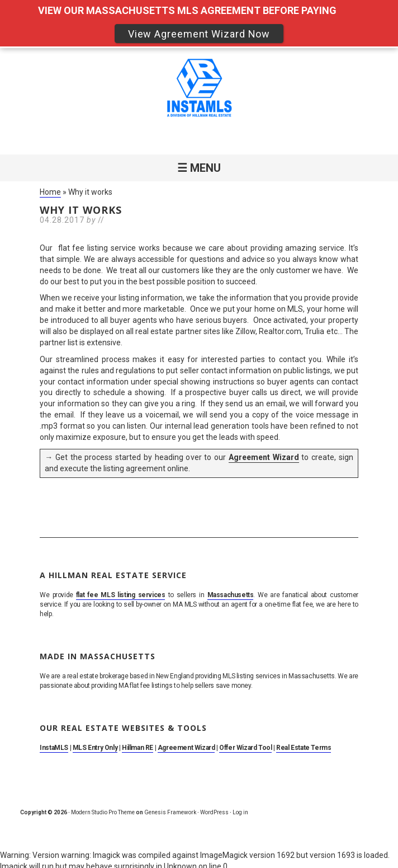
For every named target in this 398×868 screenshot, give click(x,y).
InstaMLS (54, 748)
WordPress (214, 812)
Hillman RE (138, 748)
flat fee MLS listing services (121, 595)
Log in (240, 812)
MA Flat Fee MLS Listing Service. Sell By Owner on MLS (199, 90)
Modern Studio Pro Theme (103, 812)
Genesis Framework (170, 812)
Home (50, 192)
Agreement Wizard (264, 457)
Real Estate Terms (304, 748)
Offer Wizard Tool (245, 748)
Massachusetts (231, 595)
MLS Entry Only (95, 748)
